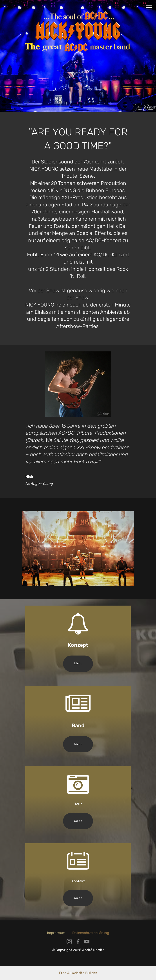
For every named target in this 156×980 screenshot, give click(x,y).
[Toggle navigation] (149, 7)
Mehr (78, 664)
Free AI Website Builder (78, 973)
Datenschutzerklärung (91, 933)
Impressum (56, 933)
